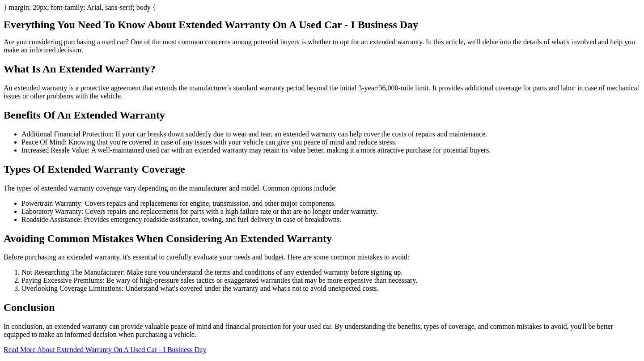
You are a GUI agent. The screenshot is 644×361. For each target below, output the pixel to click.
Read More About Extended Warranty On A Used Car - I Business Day (105, 350)
